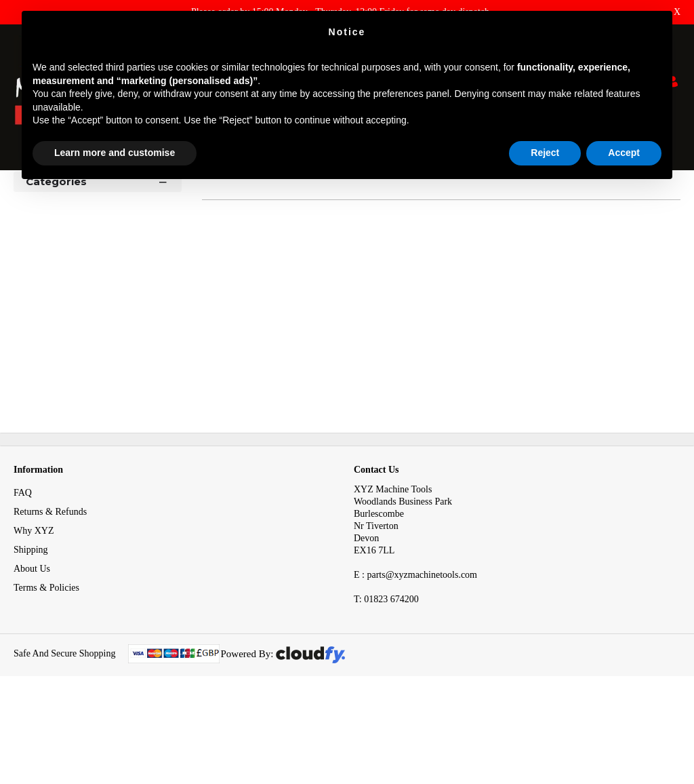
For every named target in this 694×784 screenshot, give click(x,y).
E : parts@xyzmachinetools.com (415, 651)
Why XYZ (34, 607)
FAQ (23, 569)
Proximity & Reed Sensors (266, 196)
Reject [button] (545, 153)
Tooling (70, 196)
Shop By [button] (48, 232)
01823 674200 (386, 676)
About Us (32, 645)
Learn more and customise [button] (115, 153)
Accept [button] (624, 153)
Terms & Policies (46, 664)
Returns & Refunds (50, 588)
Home (26, 196)
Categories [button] (98, 257)
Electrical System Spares (149, 196)
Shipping (31, 626)
